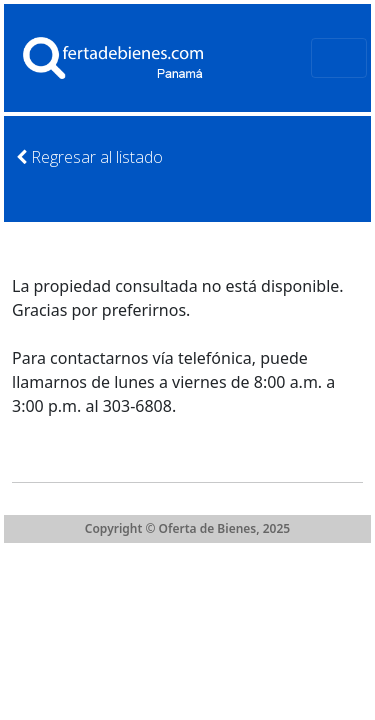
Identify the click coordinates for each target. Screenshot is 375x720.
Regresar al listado (89, 157)
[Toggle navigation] (339, 58)
